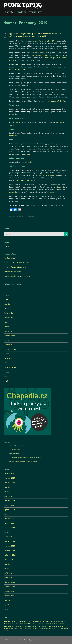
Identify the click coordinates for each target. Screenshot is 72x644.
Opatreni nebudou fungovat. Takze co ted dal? (26, 458)
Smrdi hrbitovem (10, 367)
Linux (6, 322)
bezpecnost (36, 621)
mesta (26, 626)
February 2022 (9, 501)
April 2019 (8, 537)
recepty (17, 628)
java (37, 624)
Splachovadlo (44, 628)
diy (65, 621)
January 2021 (9, 523)
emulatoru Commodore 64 (44, 41)
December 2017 (9, 587)
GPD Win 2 (31, 180)
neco (11, 69)
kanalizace (55, 624)
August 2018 (8, 560)
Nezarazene (8, 331)
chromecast (57, 621)
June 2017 (7, 600)
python (6, 628)
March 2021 (8, 514)
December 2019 (9, 528)
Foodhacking (8, 318)
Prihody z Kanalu (10, 349)
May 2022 (7, 492)
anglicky (21, 69)
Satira (6, 363)
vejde (59, 628)
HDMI (30, 624)
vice (15, 69)
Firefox (17, 122)
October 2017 (9, 596)
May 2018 (7, 569)
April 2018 (8, 573)
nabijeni (34, 626)
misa (30, 626)
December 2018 (9, 546)
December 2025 (9, 478)
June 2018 (7, 564)
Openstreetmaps (50, 149)
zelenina (7, 631)
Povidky (7, 340)
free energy (24, 624)
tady (28, 154)
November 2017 (9, 591)
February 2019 (9, 541)
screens (29, 628)
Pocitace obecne (10, 336)
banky (31, 621)
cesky (59, 67)
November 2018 (9, 550)
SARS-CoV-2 (8, 358)
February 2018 (9, 582)
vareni (54, 628)
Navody (6, 327)
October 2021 (9, 505)
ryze (24, 628)
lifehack (62, 624)
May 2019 (7, 532)
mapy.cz (32, 144)
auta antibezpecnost (22, 621)
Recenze (7, 354)
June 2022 (7, 487)
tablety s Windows (47, 175)
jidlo (45, 624)
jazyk (41, 624)
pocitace (61, 626)
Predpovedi (8, 345)
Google (62, 101)
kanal (49, 624)
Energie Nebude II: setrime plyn (17, 276)
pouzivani (55, 101)
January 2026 (9, 473)
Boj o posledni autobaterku (15, 267)
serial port (36, 628)
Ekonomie (7, 309)
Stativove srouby (17, 450)
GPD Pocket (20, 180)
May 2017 (7, 605)
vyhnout (47, 101)
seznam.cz (13, 136)
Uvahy (6, 376)
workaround (64, 628)
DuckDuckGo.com (15, 192)
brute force (44, 621)
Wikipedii (29, 162)
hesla (33, 624)
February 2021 (9, 519)
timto (51, 192)
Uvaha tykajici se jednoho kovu (16, 263)
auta (13, 621)
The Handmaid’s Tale (40, 55)
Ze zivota (7, 381)
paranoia (55, 626)
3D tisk (7, 299)
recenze (11, 628)
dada (62, 621)
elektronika (16, 624)
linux (10, 626)
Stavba (6, 372)
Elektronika (8, 313)
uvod (50, 628)
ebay (58, 187)
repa (21, 628)
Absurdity (7, 304)
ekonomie (9, 624)
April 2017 (8, 609)
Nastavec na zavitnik (12, 272)
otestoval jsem (47, 626)
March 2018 (8, 578)
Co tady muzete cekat (12, 247)
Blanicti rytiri (10, 258)
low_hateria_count (18, 626)
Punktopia (13, 640)
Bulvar (51, 621)
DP (5, 624)
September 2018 (10, 555)
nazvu (42, 53)
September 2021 (10, 510)
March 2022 (8, 496)
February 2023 (9, 483)
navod (40, 626)
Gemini (54, 178)
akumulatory (8, 621)
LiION (6, 626)
